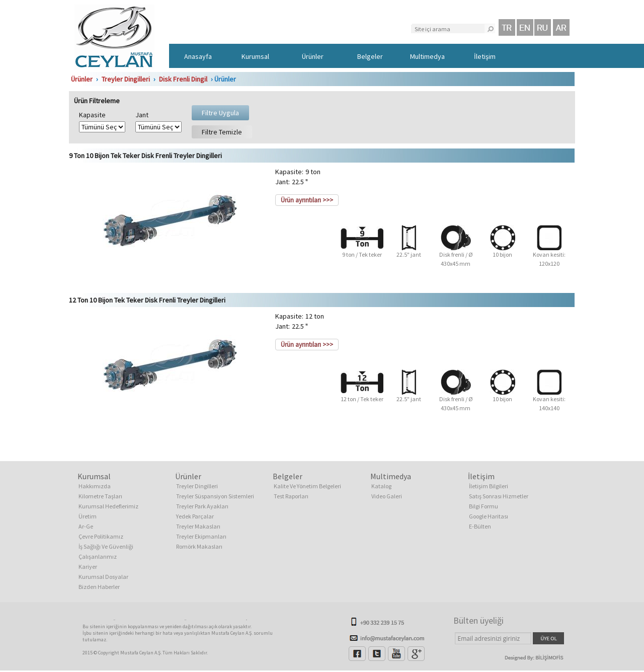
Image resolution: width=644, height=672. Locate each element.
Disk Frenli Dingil (183, 79)
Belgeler (370, 56)
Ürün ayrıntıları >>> (307, 200)
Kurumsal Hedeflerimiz (108, 506)
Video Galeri (387, 496)
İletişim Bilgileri (489, 486)
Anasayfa (198, 56)
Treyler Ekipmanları (201, 536)
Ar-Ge (86, 526)
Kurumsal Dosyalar (103, 577)
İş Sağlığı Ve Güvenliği (106, 546)
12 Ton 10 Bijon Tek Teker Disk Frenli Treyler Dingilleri (147, 300)
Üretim (88, 516)
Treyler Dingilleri (126, 79)
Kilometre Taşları (100, 496)
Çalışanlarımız (98, 556)
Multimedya (427, 56)
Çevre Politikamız (101, 536)
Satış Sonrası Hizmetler (499, 496)
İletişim (485, 56)
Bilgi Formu (484, 506)
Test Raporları (291, 496)
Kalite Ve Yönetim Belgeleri (307, 486)
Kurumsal (255, 56)
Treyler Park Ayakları (202, 506)
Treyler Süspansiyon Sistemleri (215, 496)
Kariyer (88, 567)
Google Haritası (489, 516)
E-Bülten (480, 526)
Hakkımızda (95, 486)
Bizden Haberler (99, 587)
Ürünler (313, 56)
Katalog (381, 486)
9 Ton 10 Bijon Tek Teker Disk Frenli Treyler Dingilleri (145, 156)
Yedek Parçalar (195, 516)
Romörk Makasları (199, 546)
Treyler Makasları (198, 526)
